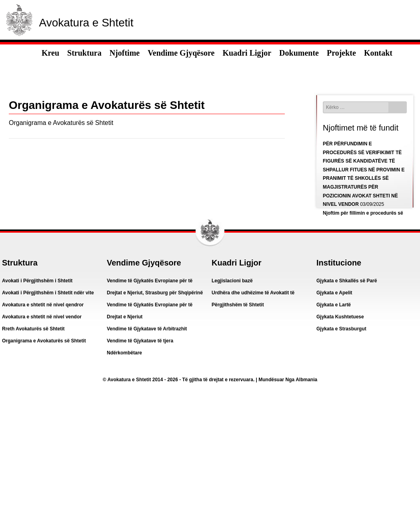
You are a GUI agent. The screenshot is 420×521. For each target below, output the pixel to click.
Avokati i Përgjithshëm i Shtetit (37, 281)
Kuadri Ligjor (247, 53)
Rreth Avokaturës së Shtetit (33, 329)
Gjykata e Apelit (334, 293)
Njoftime (125, 53)
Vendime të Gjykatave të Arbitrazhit (147, 329)
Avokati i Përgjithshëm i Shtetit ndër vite (48, 293)
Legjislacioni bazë (232, 281)
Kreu (50, 53)
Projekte (341, 53)
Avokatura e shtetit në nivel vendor (42, 317)
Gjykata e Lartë (334, 305)
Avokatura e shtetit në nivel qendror (43, 305)
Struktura (84, 53)
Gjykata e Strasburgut (341, 329)
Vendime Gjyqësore (181, 53)
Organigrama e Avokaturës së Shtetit (61, 123)
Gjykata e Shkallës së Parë (347, 281)
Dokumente (299, 53)
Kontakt (378, 53)
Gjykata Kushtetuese (340, 317)
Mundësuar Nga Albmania (288, 380)
